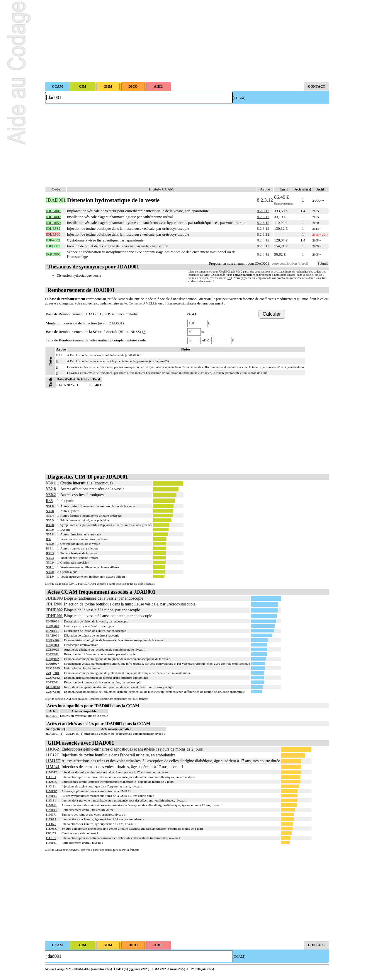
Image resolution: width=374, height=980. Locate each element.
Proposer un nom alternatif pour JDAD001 (239, 263)
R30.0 (50, 530)
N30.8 (50, 511)
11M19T (51, 796)
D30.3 (50, 553)
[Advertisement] (187, 41)
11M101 (51, 843)
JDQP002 (52, 659)
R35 (49, 501)
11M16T (53, 761)
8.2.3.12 (265, 200)
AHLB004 (53, 687)
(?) (144, 332)
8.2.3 (59, 355)
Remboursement (284, 204)
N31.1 (50, 567)
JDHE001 (54, 616)
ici (229, 278)
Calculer (272, 314)
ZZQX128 (53, 692)
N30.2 (51, 495)
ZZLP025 (52, 649)
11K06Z (51, 828)
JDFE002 (52, 654)
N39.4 (50, 515)
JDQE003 (52, 626)
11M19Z (51, 791)
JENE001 (52, 631)
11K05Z (53, 749)
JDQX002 (52, 640)
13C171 (51, 833)
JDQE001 (52, 645)
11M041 (53, 767)
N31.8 (50, 506)
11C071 (51, 824)
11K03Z (51, 782)
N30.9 (50, 562)
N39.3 (50, 558)
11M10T (51, 810)
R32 (49, 539)
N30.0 (50, 572)
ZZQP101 (52, 673)
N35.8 (50, 534)
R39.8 (50, 525)
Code (56, 189)
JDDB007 (52, 663)
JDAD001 (52, 716)
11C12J (52, 755)
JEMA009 (53, 668)
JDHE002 (54, 610)
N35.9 (50, 520)
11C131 (51, 800)
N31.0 (50, 576)
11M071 (51, 814)
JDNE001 (52, 621)
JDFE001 (52, 682)
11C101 (51, 838)
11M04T (51, 772)
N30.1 (51, 483)
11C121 (51, 786)
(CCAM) (239, 98)
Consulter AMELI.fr (143, 303)
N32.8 (51, 489)
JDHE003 (54, 598)
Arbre (265, 189)
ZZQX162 (53, 678)
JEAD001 (52, 635)
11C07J (51, 819)
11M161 (51, 805)
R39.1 (50, 548)
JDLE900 (54, 604)
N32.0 (50, 544)
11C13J (51, 777)
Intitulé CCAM (161, 189)
